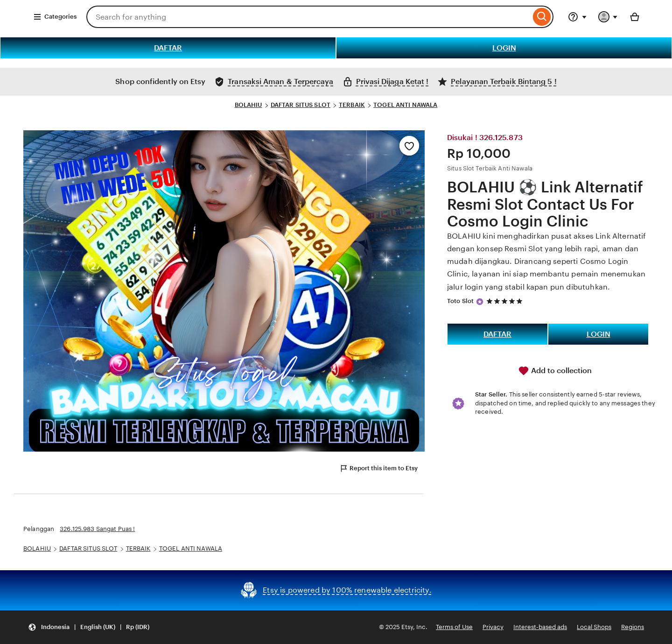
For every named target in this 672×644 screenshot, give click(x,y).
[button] (89, 627)
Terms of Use (454, 627)
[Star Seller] (480, 302)
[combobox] (308, 17)
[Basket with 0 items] (635, 17)
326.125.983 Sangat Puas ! (97, 529)
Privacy (493, 627)
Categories (55, 17)
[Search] (542, 17)
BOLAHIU (248, 105)
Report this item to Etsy (378, 468)
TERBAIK (352, 105)
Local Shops (594, 627)
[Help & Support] (577, 17)
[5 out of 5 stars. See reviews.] (506, 301)
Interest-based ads (540, 627)
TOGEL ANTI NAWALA (405, 105)
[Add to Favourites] (409, 146)
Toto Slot (460, 301)
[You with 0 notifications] (608, 17)
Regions (633, 627)
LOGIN (504, 48)
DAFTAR (168, 48)
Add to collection (555, 371)
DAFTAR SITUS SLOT (301, 105)
